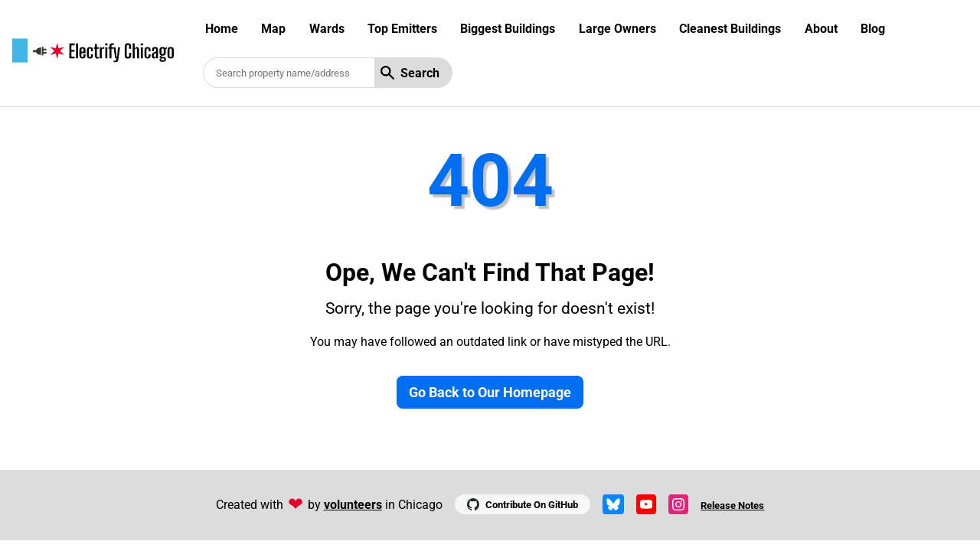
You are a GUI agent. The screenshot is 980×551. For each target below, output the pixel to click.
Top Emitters (402, 29)
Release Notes (732, 505)
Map (273, 29)
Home (222, 29)
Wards (327, 29)
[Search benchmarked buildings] (289, 73)
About (821, 29)
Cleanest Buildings (730, 29)
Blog (873, 29)
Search (410, 73)
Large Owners (617, 29)
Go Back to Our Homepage (490, 392)
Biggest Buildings (508, 29)
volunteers (353, 505)
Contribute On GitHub (523, 504)
